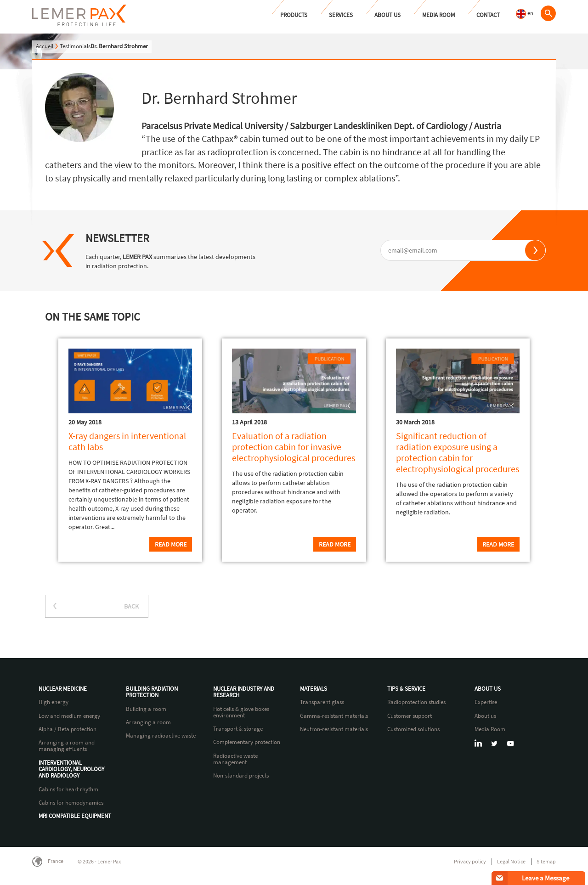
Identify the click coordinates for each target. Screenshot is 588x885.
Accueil (45, 46)
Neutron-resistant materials (334, 729)
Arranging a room (148, 722)
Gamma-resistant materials (334, 716)
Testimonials (75, 46)
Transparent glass (322, 702)
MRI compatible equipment (75, 816)
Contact (488, 15)
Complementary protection (247, 742)
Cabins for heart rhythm (68, 789)
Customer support (410, 716)
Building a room (146, 709)
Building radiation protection (152, 692)
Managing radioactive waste (161, 736)
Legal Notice (511, 861)
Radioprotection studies (416, 702)
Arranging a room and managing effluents (67, 746)
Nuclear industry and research (244, 692)
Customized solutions (413, 729)
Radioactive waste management (235, 759)
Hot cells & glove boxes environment (241, 713)
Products (294, 15)
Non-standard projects (241, 776)
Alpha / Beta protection (68, 729)
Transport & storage (238, 729)
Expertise (486, 702)
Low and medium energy (69, 716)
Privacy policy (470, 861)
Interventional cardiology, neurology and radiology (71, 769)
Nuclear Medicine (63, 689)
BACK (131, 606)
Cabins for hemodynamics (71, 803)
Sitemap (546, 861)
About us (387, 15)
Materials (314, 689)
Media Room (438, 15)
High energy (54, 702)
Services (341, 15)
